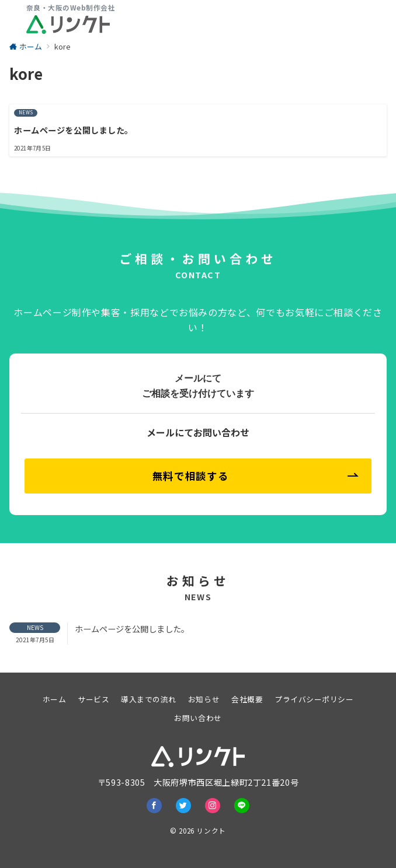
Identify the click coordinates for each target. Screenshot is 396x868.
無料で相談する (256, 476)
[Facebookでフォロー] (154, 806)
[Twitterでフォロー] (183, 806)
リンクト (211, 831)
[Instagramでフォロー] (213, 806)
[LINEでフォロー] (242, 806)
